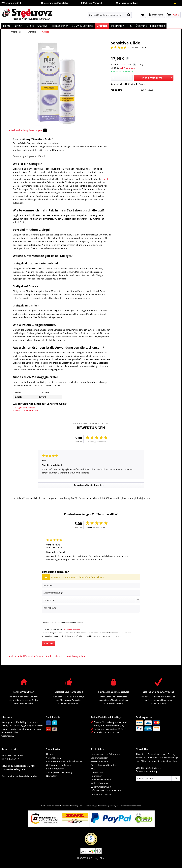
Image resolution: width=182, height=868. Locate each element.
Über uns (51, 754)
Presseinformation (100, 761)
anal (106, 179)
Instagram (55, 729)
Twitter (55, 723)
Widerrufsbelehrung (101, 787)
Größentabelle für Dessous (59, 765)
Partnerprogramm (55, 769)
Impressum (97, 776)
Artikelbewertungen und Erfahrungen (64, 761)
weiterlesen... (8, 736)
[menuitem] (110, 16)
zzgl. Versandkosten (127, 68)
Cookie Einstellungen (101, 780)
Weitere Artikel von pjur (26, 410)
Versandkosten (53, 758)
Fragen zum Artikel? (24, 408)
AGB (93, 769)
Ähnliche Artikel (16, 656)
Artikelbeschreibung (18, 130)
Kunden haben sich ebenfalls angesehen (65, 656)
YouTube (49, 729)
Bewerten (142, 84)
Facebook (49, 723)
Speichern (48, 643)
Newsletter (51, 776)
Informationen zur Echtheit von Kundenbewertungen (106, 792)
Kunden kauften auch (35, 656)
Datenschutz (97, 772)
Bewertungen (38, 130)
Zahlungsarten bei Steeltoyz (60, 772)
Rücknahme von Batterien (104, 765)
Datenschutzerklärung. (72, 629)
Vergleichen (118, 84)
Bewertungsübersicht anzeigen (108, 485)
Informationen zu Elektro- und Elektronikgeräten (106, 756)
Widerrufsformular (100, 783)
